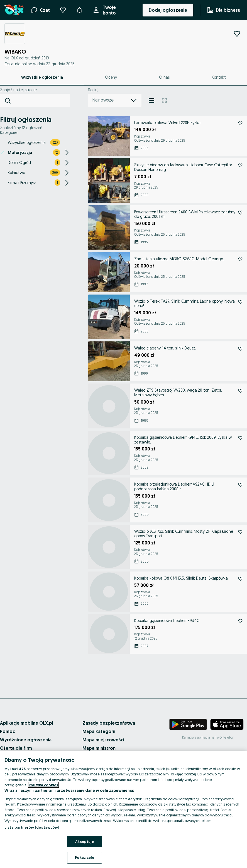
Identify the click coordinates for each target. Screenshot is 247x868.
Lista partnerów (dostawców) (32, 827)
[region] (123, 809)
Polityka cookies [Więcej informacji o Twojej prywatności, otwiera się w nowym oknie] (43, 785)
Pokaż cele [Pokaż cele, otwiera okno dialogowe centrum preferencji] (85, 857)
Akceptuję (85, 842)
